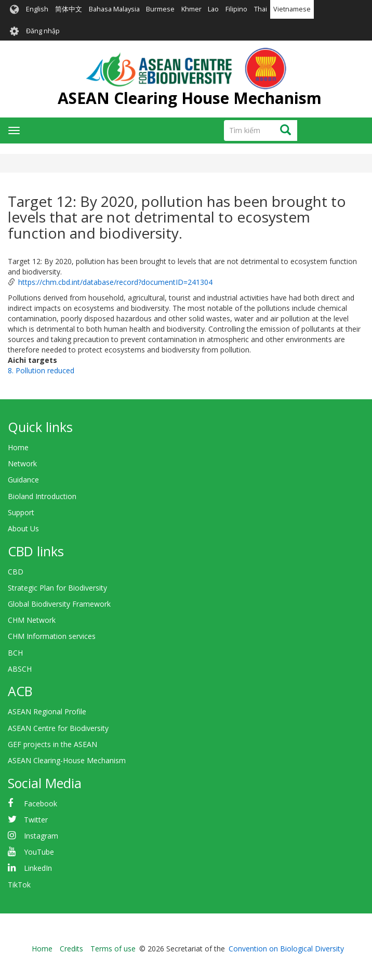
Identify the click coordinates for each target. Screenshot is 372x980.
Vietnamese (292, 9)
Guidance (23, 480)
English (37, 9)
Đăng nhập (43, 31)
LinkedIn (38, 868)
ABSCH (20, 669)
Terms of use (113, 949)
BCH (15, 653)
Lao (213, 9)
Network (22, 463)
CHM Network (32, 620)
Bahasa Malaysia (114, 9)
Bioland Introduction (42, 496)
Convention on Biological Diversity (286, 949)
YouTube (39, 852)
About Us (23, 528)
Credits (71, 949)
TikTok (19, 885)
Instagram (41, 836)
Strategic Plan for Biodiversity (57, 588)
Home (18, 447)
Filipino (236, 9)
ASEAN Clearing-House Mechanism (67, 760)
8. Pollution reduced (41, 370)
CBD (16, 572)
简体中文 (69, 9)
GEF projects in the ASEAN (52, 744)
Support (21, 512)
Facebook (41, 803)
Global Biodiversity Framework (59, 604)
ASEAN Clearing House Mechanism (190, 98)
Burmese (160, 9)
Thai (261, 9)
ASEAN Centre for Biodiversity (58, 728)
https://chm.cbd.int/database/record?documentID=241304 (115, 282)
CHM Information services (52, 636)
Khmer (191, 9)
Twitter (36, 820)
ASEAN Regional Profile (47, 711)
